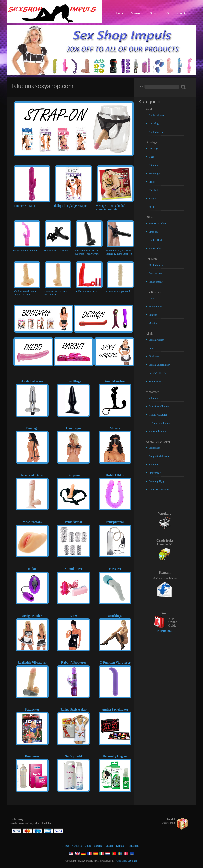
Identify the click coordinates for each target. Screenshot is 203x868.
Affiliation (133, 846)
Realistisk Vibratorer (160, 406)
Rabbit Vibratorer (158, 415)
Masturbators (156, 265)
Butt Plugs (154, 123)
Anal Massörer (157, 132)
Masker (153, 207)
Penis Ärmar (155, 273)
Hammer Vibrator (24, 206)
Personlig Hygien (158, 481)
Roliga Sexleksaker (159, 456)
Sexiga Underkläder (159, 365)
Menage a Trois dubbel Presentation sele (110, 207)
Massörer (154, 323)
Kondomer (154, 465)
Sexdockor (154, 448)
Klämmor (154, 165)
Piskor (152, 182)
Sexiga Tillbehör (157, 373)
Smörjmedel (155, 473)
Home (66, 846)
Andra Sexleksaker (159, 490)
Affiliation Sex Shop (127, 861)
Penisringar (155, 173)
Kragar (152, 199)
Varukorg (77, 846)
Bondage (153, 148)
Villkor (109, 846)
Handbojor (154, 190)
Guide (88, 846)
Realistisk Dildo (157, 223)
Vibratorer (154, 398)
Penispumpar (156, 282)
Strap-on (153, 232)
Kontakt (120, 846)
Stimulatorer (155, 306)
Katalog (98, 846)
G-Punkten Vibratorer (160, 423)
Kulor (152, 298)
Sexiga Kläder (156, 340)
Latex (152, 348)
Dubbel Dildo (156, 240)
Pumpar (153, 315)
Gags (151, 157)
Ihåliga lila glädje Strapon (71, 206)
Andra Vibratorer (158, 431)
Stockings (154, 356)
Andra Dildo (155, 248)
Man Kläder (155, 381)
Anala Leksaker (157, 115)
